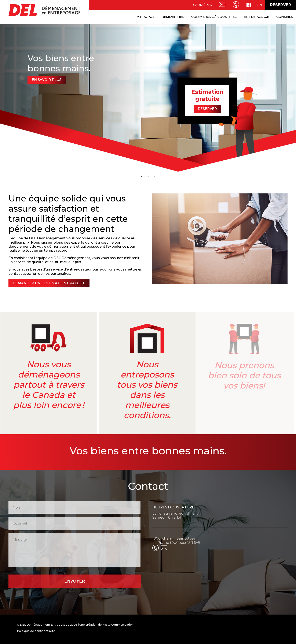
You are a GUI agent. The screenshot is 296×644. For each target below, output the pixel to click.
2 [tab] (148, 176)
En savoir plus (47, 80)
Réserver (281, 5)
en (260, 5)
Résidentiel (173, 17)
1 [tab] (142, 176)
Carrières (202, 5)
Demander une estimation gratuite (47, 283)
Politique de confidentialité (36, 631)
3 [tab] (154, 176)
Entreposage (256, 17)
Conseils (285, 17)
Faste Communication (118, 625)
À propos (146, 17)
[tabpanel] (148, 98)
